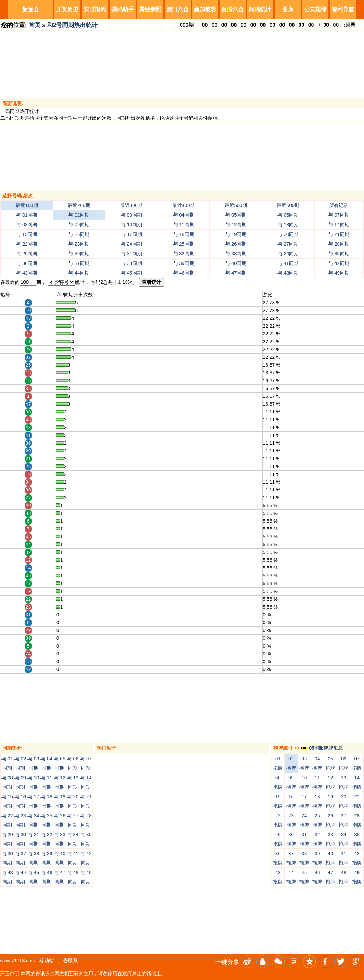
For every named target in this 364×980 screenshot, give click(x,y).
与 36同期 (27, 263)
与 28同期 (339, 244)
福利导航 (343, 9)
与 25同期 (184, 244)
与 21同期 (339, 234)
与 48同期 (288, 273)
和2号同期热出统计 (73, 25)
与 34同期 (288, 254)
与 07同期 (339, 215)
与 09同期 (79, 225)
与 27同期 (288, 244)
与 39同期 (184, 263)
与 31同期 (131, 254)
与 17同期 (131, 234)
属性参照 (150, 9)
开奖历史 (67, 9)
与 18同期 (184, 234)
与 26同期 (236, 244)
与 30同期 (79, 254)
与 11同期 (184, 225)
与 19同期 (236, 234)
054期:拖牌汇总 (322, 748)
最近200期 (79, 205)
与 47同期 (236, 273)
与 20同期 (288, 234)
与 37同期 (79, 263)
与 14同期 (339, 225)
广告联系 (68, 960)
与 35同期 (339, 254)
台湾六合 (233, 9)
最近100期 (27, 205)
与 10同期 (131, 225)
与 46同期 (184, 273)
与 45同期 (131, 273)
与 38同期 (131, 263)
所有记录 (339, 205)
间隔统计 (260, 9)
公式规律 (315, 9)
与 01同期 (27, 215)
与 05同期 (236, 215)
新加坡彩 (205, 9)
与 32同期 (184, 254)
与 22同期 (27, 244)
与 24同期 (131, 244)
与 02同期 (79, 215)
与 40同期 (236, 263)
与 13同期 (288, 225)
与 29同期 (27, 254)
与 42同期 (339, 263)
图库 (288, 9)
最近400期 (184, 205)
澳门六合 (178, 9)
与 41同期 (288, 263)
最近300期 (131, 205)
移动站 (47, 960)
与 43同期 (27, 273)
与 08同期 (27, 225)
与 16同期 (79, 234)
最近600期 (288, 205)
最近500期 (236, 205)
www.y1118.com (18, 960)
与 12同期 (236, 225)
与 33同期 (236, 254)
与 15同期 (27, 234)
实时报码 (95, 9)
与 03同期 (131, 215)
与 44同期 (79, 273)
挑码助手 (123, 9)
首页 (35, 25)
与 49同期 (339, 273)
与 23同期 (79, 244)
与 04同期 (184, 215)
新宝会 (31, 9)
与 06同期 (288, 215)
